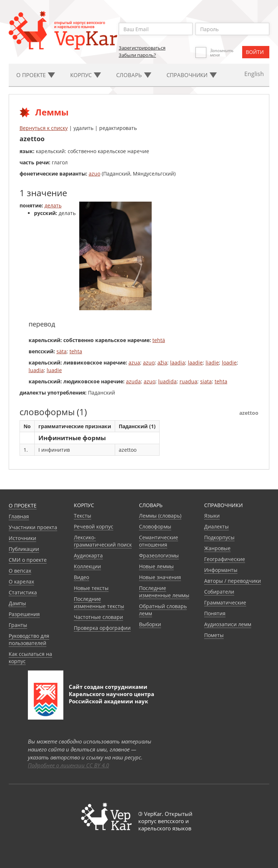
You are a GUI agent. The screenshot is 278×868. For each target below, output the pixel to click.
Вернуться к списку (44, 128)
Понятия (215, 613)
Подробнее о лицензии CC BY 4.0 (68, 765)
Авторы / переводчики (233, 581)
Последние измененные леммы (164, 592)
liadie (212, 363)
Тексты (83, 516)
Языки (212, 516)
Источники (22, 538)
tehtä (159, 340)
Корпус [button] (86, 75)
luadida (167, 381)
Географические (225, 559)
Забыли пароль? (137, 55)
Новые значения (160, 577)
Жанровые (217, 548)
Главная (19, 516)
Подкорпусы (219, 537)
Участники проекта (33, 527)
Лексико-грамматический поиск (103, 541)
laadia (178, 363)
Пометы (214, 635)
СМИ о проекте (28, 560)
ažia (162, 363)
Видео (81, 577)
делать (53, 205)
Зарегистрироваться (142, 48)
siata (206, 381)
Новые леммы (156, 566)
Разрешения (24, 614)
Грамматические (225, 602)
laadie (195, 363)
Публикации (24, 549)
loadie (229, 363)
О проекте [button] (36, 75)
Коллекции (87, 566)
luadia (36, 370)
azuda (133, 381)
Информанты (221, 570)
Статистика (23, 592)
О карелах (21, 582)
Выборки (150, 624)
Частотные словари (98, 617)
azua (134, 363)
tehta (76, 351)
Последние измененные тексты (99, 602)
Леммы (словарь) (160, 516)
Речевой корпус (94, 526)
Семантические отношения (159, 541)
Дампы (17, 603)
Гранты (18, 625)
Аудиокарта (88, 555)
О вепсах (20, 571)
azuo (94, 174)
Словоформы (155, 526)
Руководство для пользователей (29, 639)
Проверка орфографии (102, 628)
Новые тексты (91, 588)
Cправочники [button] (192, 75)
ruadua (188, 381)
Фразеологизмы (159, 555)
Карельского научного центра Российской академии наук (111, 698)
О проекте (23, 505)
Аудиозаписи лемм (228, 624)
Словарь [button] (134, 75)
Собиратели (219, 592)
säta (62, 351)
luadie (54, 370)
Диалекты (216, 526)
